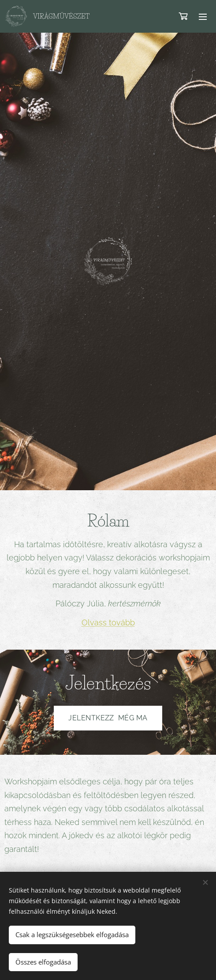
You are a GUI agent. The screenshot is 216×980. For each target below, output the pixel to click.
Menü (203, 17)
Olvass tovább (108, 622)
